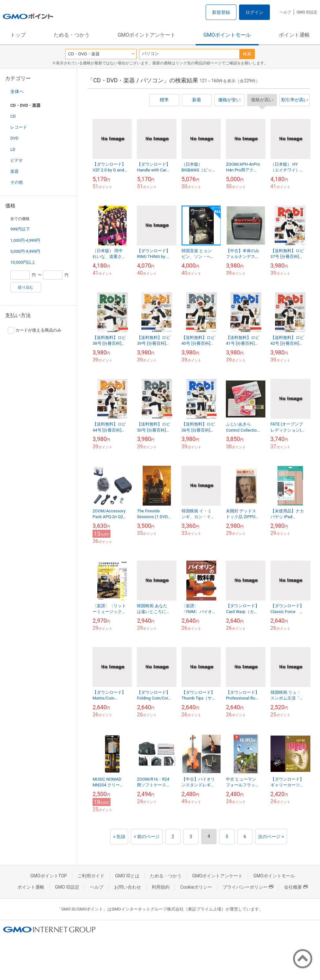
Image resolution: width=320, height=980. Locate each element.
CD (13, 116)
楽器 (14, 171)
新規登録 (221, 12)
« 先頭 (119, 837)
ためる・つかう (72, 35)
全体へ (17, 91)
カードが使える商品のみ (35, 330)
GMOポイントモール (227, 35)
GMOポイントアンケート (147, 35)
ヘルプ (285, 12)
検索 (247, 54)
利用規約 (161, 887)
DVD (14, 138)
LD (13, 149)
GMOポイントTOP (49, 876)
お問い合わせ (128, 887)
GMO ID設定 (307, 12)
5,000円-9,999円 (25, 251)
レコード (19, 127)
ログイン (254, 12)
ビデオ (17, 160)
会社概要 (296, 887)
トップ (18, 35)
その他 (17, 182)
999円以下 (20, 229)
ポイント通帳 (294, 35)
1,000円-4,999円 (25, 240)
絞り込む (26, 287)
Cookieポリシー (196, 887)
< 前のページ (147, 837)
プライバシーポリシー (248, 887)
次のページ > (271, 837)
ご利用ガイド (91, 876)
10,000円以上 (23, 262)
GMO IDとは (127, 876)
